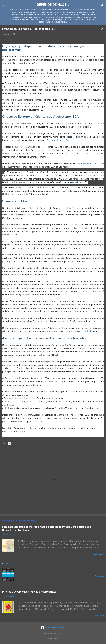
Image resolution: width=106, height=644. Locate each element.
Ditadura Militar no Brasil (59, 140)
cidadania (87, 331)
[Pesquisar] (102, 6)
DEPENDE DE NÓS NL (53, 5)
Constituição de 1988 (86, 163)
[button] (102, 30)
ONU (75, 182)
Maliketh (60, 633)
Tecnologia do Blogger (53, 628)
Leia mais (99, 554)
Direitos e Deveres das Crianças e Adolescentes (29, 592)
